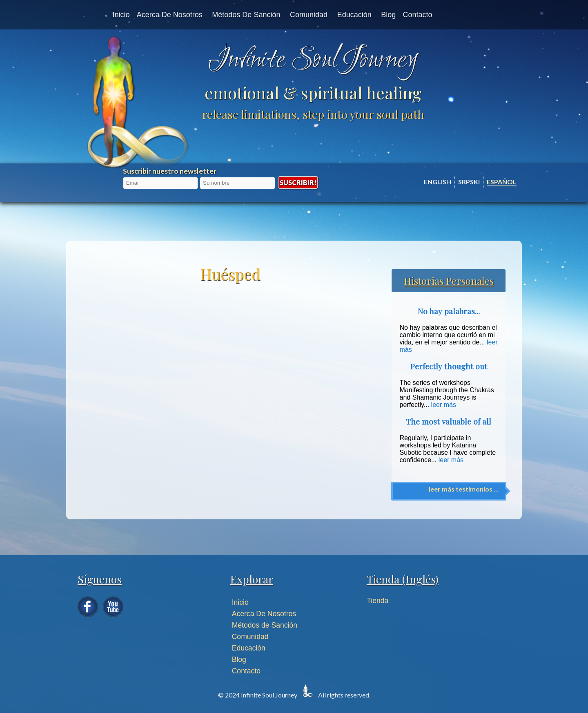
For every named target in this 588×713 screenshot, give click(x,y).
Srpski (469, 182)
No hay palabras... (449, 311)
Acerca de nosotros (170, 15)
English (438, 182)
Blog (388, 15)
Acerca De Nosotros (264, 614)
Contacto (418, 15)
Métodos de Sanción (246, 15)
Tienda (378, 601)
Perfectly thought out (449, 366)
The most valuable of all (449, 421)
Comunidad (309, 15)
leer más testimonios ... (464, 489)
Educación (354, 15)
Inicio (121, 15)
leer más (444, 405)
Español (502, 182)
